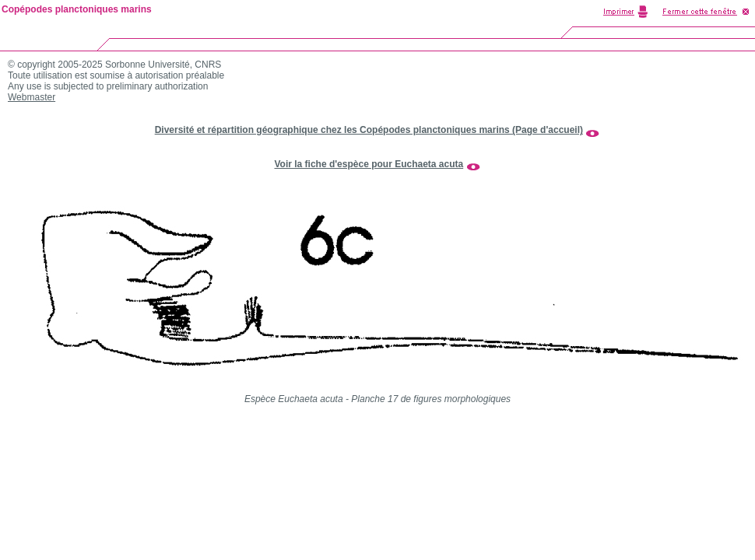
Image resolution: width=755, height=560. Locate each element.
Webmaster (32, 97)
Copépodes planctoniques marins (77, 9)
